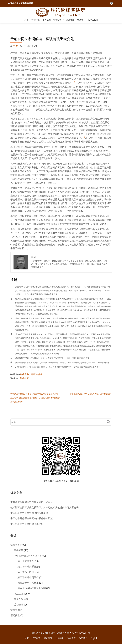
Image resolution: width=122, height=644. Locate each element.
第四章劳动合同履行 (28, 569)
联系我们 (81, 20)
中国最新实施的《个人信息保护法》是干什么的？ (91, 387)
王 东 (15, 40)
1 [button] (75, 76)
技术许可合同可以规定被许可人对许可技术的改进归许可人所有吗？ (46, 500)
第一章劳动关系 (26, 553)
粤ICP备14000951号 (80, 623)
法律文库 (70, 20)
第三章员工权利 (26, 563)
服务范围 (47, 20)
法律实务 (58, 20)
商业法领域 (20, 585)
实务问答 (19, 542)
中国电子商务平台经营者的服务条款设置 (32, 511)
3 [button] (103, 91)
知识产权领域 (21, 590)
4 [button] (35, 103)
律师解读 (24, 372)
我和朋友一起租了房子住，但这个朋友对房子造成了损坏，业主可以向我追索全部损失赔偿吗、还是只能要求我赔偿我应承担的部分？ (35, 391)
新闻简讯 (15, 606)
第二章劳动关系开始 (28, 558)
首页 (26, 20)
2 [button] (21, 87)
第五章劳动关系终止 (28, 574)
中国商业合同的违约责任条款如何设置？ (32, 495)
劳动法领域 (36, 368)
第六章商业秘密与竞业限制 (32, 579)
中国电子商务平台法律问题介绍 (27, 516)
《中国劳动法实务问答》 (27, 548)
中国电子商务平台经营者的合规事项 (29, 506)
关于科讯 (35, 20)
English (93, 20)
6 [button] (84, 131)
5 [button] (37, 127)
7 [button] (66, 172)
